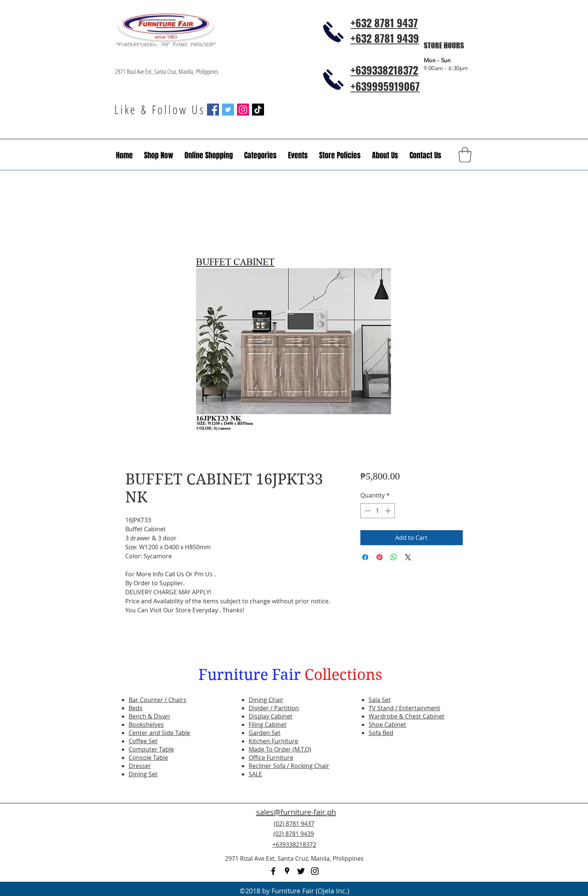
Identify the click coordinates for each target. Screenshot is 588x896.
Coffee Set (143, 741)
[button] (298, 155)
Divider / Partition (274, 708)
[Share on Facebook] (365, 557)
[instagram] (315, 871)
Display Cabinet (271, 716)
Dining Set (143, 774)
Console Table (148, 758)
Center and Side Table (159, 733)
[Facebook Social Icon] (213, 110)
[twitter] (301, 871)
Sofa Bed (381, 733)
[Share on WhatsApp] (394, 557)
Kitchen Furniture (273, 741)
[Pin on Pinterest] (379, 557)
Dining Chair (266, 700)
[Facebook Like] (427, 838)
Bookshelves (146, 725)
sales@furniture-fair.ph (296, 812)
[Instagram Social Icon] (243, 110)
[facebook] (273, 871)
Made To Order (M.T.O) (280, 749)
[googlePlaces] (287, 871)
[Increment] (388, 511)
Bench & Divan (149, 716)
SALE (255, 774)
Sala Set (380, 700)
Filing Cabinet (268, 725)
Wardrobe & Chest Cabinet (406, 716)
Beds (136, 708)
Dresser (140, 766)
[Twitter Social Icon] (228, 110)
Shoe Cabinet (387, 725)
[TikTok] (258, 110)
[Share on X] (408, 557)
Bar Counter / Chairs (157, 700)
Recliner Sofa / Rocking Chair (289, 766)
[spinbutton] (378, 511)
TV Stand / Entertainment (404, 708)
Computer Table (151, 749)
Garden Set (265, 733)
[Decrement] (367, 511)
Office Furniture (271, 758)
